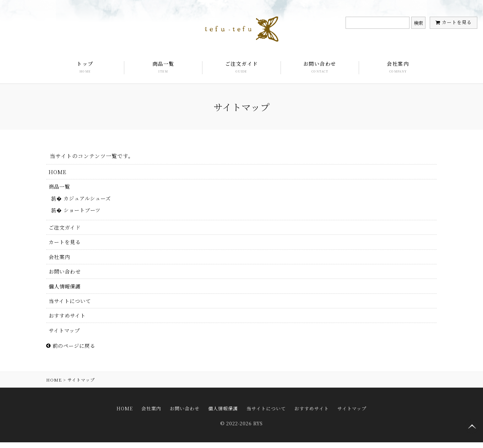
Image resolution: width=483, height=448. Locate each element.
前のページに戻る (72, 353)
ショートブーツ (84, 212)
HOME (58, 172)
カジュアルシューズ (90, 199)
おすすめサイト (69, 321)
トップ (85, 67)
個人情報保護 (66, 291)
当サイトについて (72, 306)
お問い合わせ (320, 67)
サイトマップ (66, 337)
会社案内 (398, 67)
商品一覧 (163, 67)
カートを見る (457, 22)
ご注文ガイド (241, 67)
